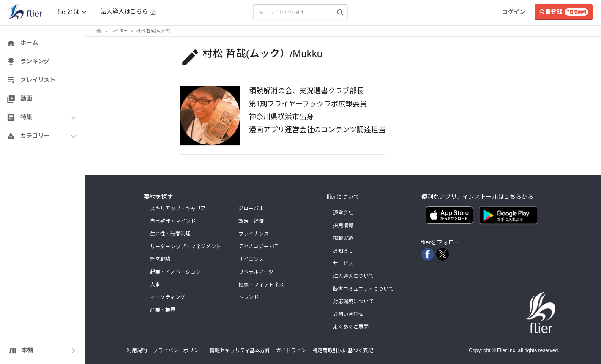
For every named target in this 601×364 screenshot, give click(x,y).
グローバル (251, 209)
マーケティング (168, 297)
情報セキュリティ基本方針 (240, 350)
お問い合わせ (348, 314)
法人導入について (353, 276)
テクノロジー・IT (258, 247)
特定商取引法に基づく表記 (343, 350)
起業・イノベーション (175, 272)
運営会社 (343, 213)
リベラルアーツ (256, 272)
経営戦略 (160, 259)
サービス (343, 263)
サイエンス (251, 259)
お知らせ (343, 251)
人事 (155, 285)
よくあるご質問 (351, 327)
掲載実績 (343, 238)
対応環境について (353, 302)
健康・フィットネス (261, 285)
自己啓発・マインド (173, 221)
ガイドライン (291, 350)
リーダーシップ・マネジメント (186, 247)
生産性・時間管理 (170, 234)
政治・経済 (251, 221)
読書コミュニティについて (363, 289)
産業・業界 (163, 310)
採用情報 (343, 225)
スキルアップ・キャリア (178, 209)
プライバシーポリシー (178, 350)
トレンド (249, 297)
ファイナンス (254, 234)
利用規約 (137, 350)
